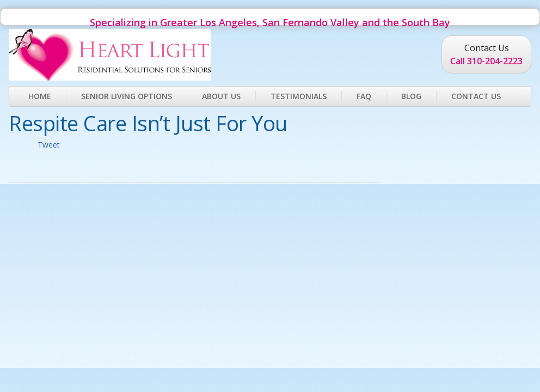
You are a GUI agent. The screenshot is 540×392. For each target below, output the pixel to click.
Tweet (49, 145)
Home (40, 96)
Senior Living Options (127, 96)
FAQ (364, 96)
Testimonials (299, 96)
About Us (221, 96)
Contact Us (476, 96)
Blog (411, 96)
